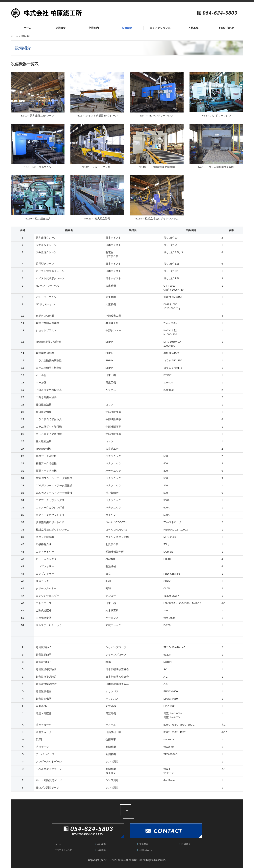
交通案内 (94, 28)
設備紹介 (127, 28)
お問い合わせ (226, 28)
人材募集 (193, 28)
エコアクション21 (160, 28)
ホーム (27, 28)
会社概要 (61, 28)
